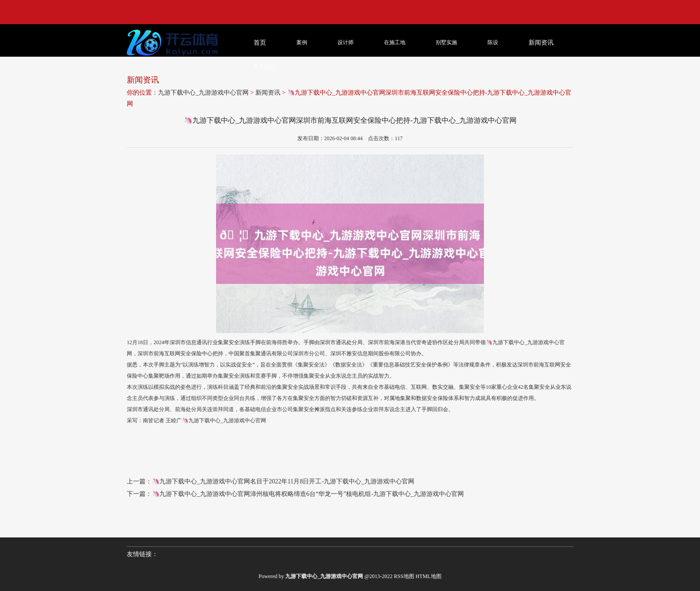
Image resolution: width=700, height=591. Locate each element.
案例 (302, 42)
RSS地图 (404, 576)
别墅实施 (446, 42)
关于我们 (264, 67)
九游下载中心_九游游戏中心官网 (203, 93)
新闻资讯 (268, 93)
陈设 (493, 42)
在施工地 (395, 42)
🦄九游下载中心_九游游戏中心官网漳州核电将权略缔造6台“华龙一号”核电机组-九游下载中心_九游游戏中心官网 (308, 494)
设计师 (346, 42)
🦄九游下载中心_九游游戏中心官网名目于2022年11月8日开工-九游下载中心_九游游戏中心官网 (283, 481)
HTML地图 (429, 576)
